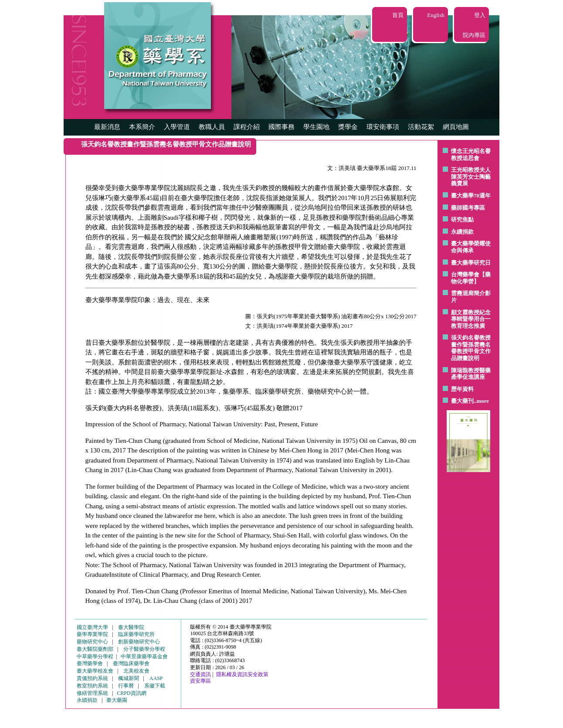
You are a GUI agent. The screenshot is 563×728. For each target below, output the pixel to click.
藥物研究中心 (92, 642)
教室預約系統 (92, 686)
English (436, 15)
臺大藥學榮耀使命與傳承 (471, 247)
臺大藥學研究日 (471, 263)
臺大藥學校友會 (95, 671)
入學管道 (177, 127)
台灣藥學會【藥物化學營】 (471, 278)
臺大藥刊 (462, 401)
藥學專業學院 (92, 634)
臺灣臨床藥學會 (131, 663)
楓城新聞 (129, 678)
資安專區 (200, 681)
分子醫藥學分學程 (144, 649)
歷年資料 (462, 389)
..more (481, 401)
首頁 (398, 15)
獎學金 (348, 127)
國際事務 (281, 127)
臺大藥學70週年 (471, 196)
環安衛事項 (383, 127)
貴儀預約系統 (92, 678)
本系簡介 (142, 127)
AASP (156, 678)
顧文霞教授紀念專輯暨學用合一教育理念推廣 (471, 319)
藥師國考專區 (468, 208)
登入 (480, 15)
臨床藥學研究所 (136, 634)
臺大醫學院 (131, 627)
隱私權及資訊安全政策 (242, 674)
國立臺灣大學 (92, 627)
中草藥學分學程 (95, 657)
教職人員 (212, 127)
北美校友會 (136, 671)
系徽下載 (155, 686)
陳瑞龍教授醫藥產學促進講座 (471, 374)
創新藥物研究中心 (139, 642)
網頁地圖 (456, 127)
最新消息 (107, 127)
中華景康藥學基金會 (144, 657)
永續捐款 (462, 232)
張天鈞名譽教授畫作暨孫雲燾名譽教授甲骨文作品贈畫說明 (471, 348)
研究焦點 (462, 219)
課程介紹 (247, 127)
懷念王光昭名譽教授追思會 (471, 155)
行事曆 (126, 686)
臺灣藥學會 (90, 663)
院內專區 (474, 35)
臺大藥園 (117, 700)
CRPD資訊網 (131, 693)
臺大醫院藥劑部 (95, 649)
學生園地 (316, 127)
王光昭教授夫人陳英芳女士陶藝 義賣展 (471, 177)
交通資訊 (200, 674)
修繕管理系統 (92, 693)
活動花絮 (421, 127)
